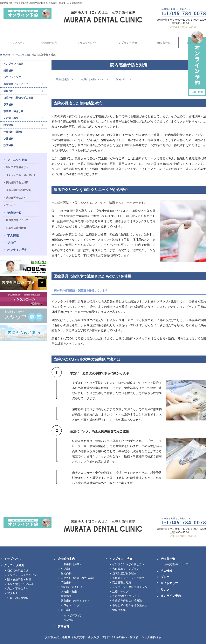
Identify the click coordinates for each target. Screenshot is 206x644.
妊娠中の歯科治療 (16, 228)
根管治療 (8, 125)
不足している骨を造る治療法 (130, 605)
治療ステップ (120, 592)
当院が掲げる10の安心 (19, 190)
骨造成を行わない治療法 (127, 601)
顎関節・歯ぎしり (13, 111)
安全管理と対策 (122, 582)
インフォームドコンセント (21, 175)
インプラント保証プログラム (130, 587)
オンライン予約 (17, 250)
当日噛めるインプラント (127, 569)
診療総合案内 (66, 559)
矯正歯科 (8, 71)
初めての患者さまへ (17, 167)
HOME (5, 55)
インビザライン (73, 615)
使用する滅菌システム (95, 79)
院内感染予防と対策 (17, 182)
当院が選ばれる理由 (124, 573)
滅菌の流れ (124, 79)
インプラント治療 (13, 64)
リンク (165, 590)
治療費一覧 (14, 213)
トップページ (13, 559)
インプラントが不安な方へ (128, 564)
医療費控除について (17, 220)
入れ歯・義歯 (11, 118)
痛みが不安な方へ (16, 198)
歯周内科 (8, 91)
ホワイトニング (12, 77)
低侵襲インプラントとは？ (128, 578)
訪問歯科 (8, 145)
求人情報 (13, 235)
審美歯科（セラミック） (17, 84)
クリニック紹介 (22, 55)
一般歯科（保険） (13, 132)
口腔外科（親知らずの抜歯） (20, 98)
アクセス (11, 205)
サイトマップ (169, 583)
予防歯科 (8, 105)
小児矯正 (69, 620)
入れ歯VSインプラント (126, 596)
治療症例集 (119, 610)
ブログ (12, 243)
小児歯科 (8, 139)
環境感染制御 (64, 79)
